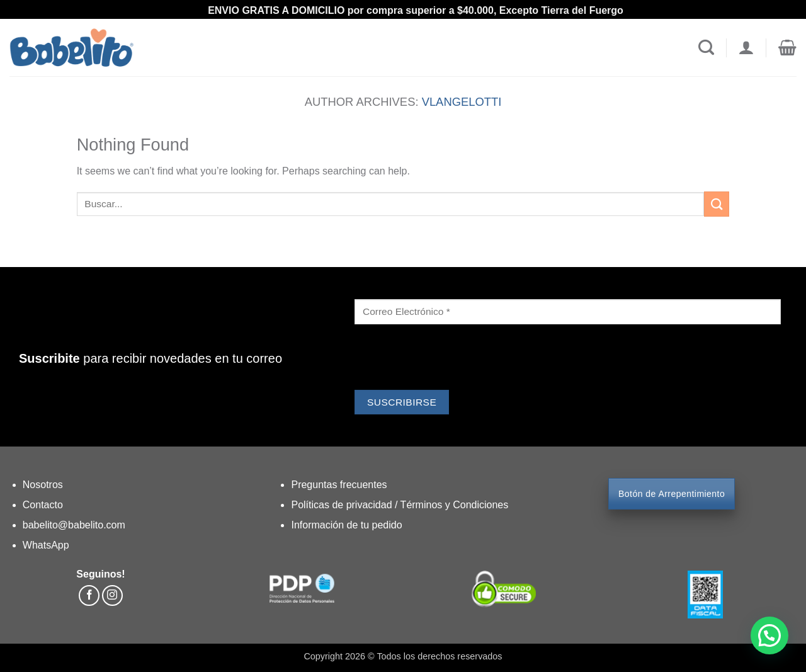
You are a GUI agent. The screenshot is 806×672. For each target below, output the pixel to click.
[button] (787, 48)
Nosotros (43, 485)
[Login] (746, 48)
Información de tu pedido (346, 525)
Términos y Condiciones (455, 505)
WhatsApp (46, 545)
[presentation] (450, 359)
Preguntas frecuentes (339, 485)
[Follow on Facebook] (89, 595)
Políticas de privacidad (343, 505)
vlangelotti (462, 102)
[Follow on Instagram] (112, 595)
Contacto (43, 505)
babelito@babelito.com (74, 525)
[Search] (706, 48)
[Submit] (717, 204)
